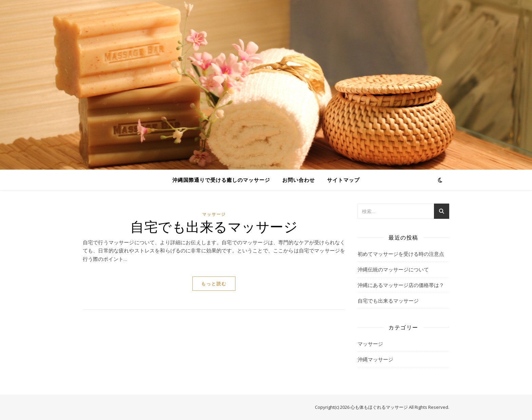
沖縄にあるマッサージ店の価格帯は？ (401, 285)
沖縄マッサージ (375, 359)
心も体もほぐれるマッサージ (379, 407)
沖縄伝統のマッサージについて (393, 269)
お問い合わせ (299, 180)
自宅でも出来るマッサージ (214, 226)
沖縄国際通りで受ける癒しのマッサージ (221, 180)
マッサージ (214, 214)
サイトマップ (343, 180)
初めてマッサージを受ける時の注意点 (401, 254)
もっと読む (214, 284)
